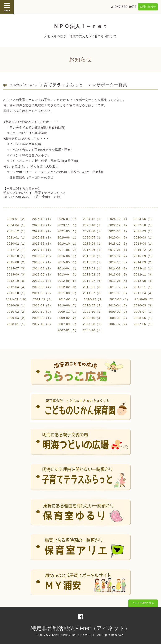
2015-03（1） (93, 262)
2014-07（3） (17, 268)
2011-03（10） (17, 299)
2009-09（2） (119, 312)
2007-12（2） (42, 324)
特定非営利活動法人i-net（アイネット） (81, 628)
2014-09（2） (144, 262)
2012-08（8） (68, 281)
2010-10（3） (120, 299)
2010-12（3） (94, 299)
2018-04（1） (144, 244)
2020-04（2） (119, 237)
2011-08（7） (68, 293)
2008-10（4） (93, 318)
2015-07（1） (42, 262)
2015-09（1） (144, 256)
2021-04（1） (119, 231)
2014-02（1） (93, 268)
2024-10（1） (119, 219)
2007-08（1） (93, 324)
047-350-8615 (125, 7)
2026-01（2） (17, 219)
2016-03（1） (93, 256)
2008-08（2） (119, 318)
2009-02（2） (68, 318)
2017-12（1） (17, 250)
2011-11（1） (144, 287)
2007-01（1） (68, 330)
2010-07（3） (42, 305)
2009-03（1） (42, 318)
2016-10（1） (17, 256)
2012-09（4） (42, 281)
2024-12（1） (93, 219)
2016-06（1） (68, 256)
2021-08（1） (93, 231)
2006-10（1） (93, 330)
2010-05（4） (93, 305)
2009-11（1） (68, 312)
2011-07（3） (93, 293)
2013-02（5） (93, 274)
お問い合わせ (148, 7)
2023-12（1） (42, 225)
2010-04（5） (119, 305)
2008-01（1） (17, 324)
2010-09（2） (145, 299)
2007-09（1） (68, 324)
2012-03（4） (42, 287)
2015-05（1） (68, 262)
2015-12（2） (119, 256)
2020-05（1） (93, 237)
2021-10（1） (42, 231)
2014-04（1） (68, 268)
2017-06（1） (93, 250)
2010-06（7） (68, 305)
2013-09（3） (17, 274)
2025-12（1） (42, 219)
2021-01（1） (17, 237)
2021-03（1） (144, 231)
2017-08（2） (68, 250)
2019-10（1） (68, 244)
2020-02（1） (17, 244)
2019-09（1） (93, 244)
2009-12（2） (42, 312)
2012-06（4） (119, 281)
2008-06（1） (144, 318)
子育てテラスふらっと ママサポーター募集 (83, 85)
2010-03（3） (144, 305)
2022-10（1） (144, 225)
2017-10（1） (42, 250)
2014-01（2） (119, 268)
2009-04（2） (17, 318)
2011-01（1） (69, 299)
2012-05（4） (144, 281)
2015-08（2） (17, 262)
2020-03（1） (144, 237)
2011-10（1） (17, 293)
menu (7, 7)
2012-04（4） (17, 287)
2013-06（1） (42, 274)
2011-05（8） (119, 293)
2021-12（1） (17, 231)
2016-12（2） (144, 250)
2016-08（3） (42, 256)
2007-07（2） (119, 324)
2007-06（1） (144, 324)
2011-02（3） (43, 299)
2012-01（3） (93, 287)
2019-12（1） (42, 244)
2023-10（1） (93, 225)
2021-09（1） (68, 231)
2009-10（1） (93, 312)
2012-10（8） (17, 281)
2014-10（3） (119, 262)
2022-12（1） (119, 225)
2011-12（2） (119, 287)
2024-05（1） (144, 219)
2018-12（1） (119, 244)
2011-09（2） (42, 293)
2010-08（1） (17, 305)
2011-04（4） (144, 293)
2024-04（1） (17, 225)
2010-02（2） (17, 312)
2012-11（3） (144, 274)
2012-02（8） (68, 287)
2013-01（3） (119, 274)
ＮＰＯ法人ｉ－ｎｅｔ (80, 26)
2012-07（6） (93, 281)
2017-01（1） (119, 250)
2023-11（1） (68, 225)
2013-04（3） (68, 274)
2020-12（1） (42, 237)
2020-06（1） (68, 237)
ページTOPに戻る (143, 603)
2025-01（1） (68, 219)
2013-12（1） (144, 268)
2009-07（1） (144, 312)
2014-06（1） (42, 268)
